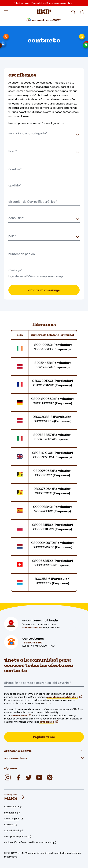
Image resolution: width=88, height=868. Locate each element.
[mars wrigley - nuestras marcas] (15, 797)
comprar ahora (65, 3)
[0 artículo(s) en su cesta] (82, 12)
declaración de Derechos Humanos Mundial (30, 842)
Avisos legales (14, 819)
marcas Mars (21, 715)
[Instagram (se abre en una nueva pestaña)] (8, 777)
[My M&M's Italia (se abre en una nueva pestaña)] (50, 777)
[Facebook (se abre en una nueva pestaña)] (18, 777)
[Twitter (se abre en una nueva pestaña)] (29, 777)
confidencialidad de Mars (65, 697)
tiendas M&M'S (32, 628)
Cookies (11, 824)
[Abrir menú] (6, 12)
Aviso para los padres (18, 836)
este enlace (49, 722)
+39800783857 (32, 643)
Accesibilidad (13, 830)
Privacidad (12, 813)
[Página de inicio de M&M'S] (44, 12)
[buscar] (73, 12)
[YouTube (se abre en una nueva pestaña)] (39, 777)
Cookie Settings (13, 806)
